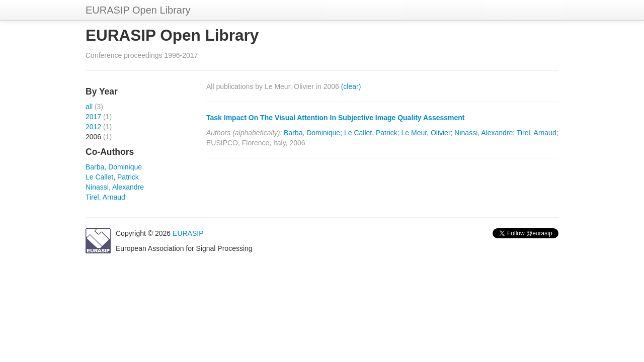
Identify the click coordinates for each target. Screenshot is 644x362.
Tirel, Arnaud (105, 197)
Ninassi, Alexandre (115, 187)
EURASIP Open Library (138, 10)
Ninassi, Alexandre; (485, 133)
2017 (93, 117)
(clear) (351, 86)
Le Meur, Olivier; (427, 133)
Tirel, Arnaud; (538, 133)
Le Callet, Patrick (112, 177)
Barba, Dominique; (313, 133)
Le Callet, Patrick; (372, 133)
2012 (93, 127)
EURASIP (188, 233)
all (89, 107)
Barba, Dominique (114, 167)
